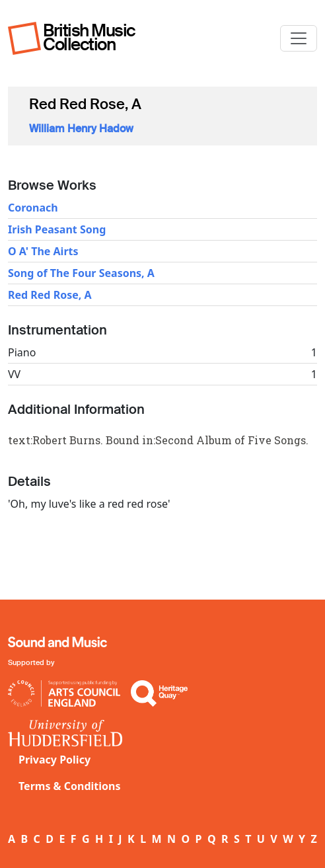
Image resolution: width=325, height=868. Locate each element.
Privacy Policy (54, 760)
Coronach (33, 208)
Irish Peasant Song (57, 229)
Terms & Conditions (70, 786)
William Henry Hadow (81, 129)
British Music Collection (89, 37)
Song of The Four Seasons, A (81, 273)
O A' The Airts (43, 251)
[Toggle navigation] (299, 38)
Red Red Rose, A (50, 295)
